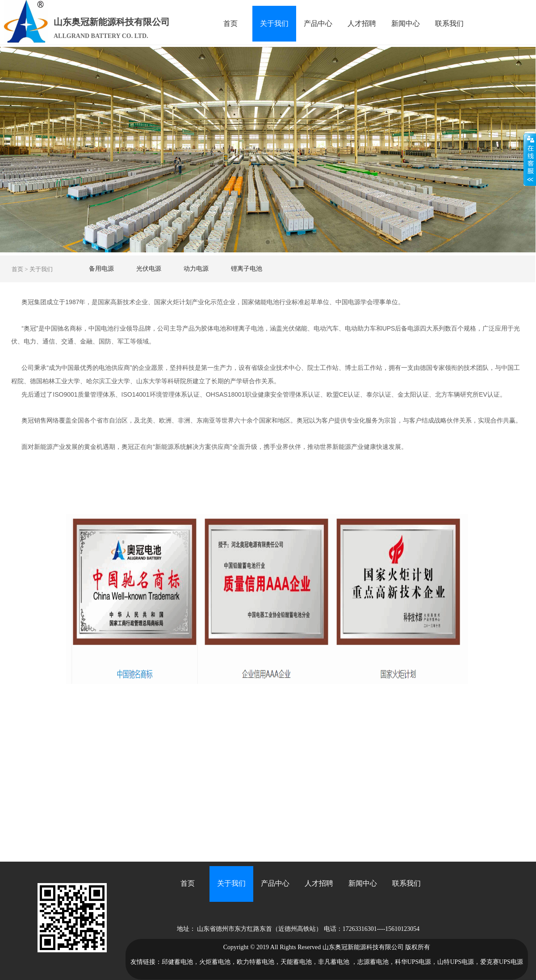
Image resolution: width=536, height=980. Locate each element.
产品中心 (318, 24)
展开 (530, 159)
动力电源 (196, 269)
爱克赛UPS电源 (502, 962)
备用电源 (101, 269)
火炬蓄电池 (215, 962)
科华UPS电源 (413, 962)
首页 (230, 24)
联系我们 (449, 24)
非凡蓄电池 (334, 962)
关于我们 (274, 24)
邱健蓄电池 (177, 962)
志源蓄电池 (373, 962)
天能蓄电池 (296, 962)
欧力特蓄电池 (255, 962)
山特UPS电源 (456, 962)
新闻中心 (406, 24)
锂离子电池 (247, 269)
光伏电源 (149, 269)
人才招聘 (362, 24)
